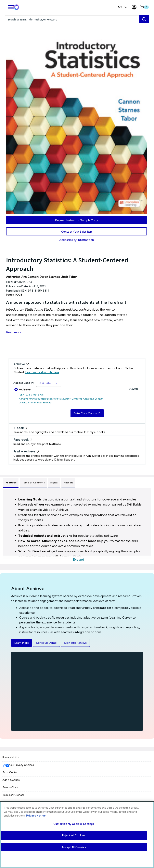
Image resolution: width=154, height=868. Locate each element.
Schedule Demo (46, 643)
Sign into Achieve (75, 643)
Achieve (23, 389)
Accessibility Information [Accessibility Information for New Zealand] (77, 240)
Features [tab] (11, 483)
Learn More (22, 643)
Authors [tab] (68, 483)
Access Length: (24, 383)
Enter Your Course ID (87, 413)
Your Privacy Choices (21, 765)
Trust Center (10, 772)
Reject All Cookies (74, 835)
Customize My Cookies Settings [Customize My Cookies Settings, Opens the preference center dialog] (74, 824)
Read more (14, 332)
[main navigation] (11, 6)
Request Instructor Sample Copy (77, 220)
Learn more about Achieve (42, 372)
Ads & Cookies (11, 780)
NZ (123, 7)
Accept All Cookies (74, 847)
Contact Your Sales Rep (77, 232)
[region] (77, 835)
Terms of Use (10, 787)
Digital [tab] (54, 483)
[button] (144, 7)
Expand (79, 560)
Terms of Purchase (13, 795)
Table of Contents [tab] (33, 483)
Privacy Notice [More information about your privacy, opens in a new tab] (36, 816)
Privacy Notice (11, 757)
